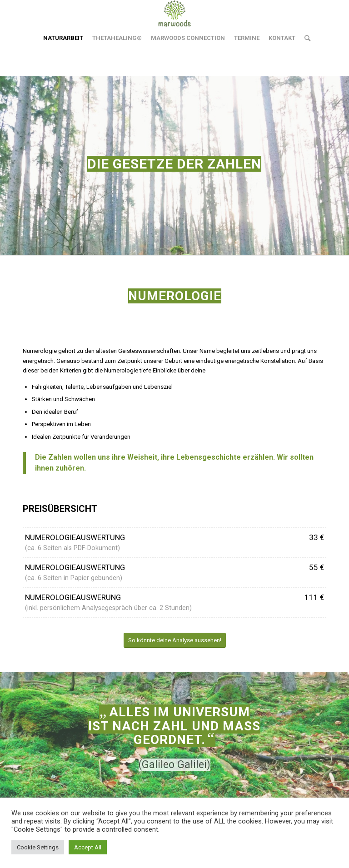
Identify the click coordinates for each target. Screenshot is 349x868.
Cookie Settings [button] (38, 847)
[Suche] (305, 38)
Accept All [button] (88, 847)
